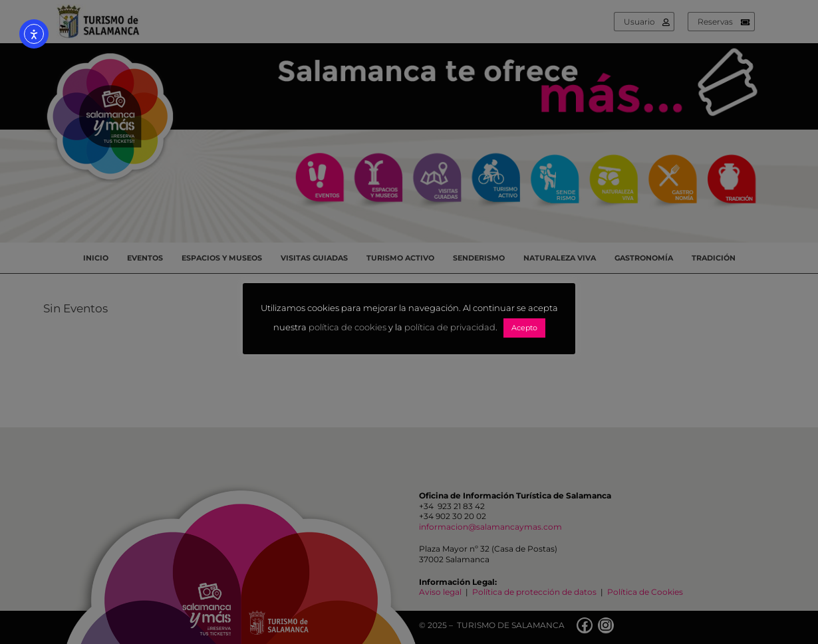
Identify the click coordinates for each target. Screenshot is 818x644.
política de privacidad (450, 328)
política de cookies (347, 328)
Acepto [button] (524, 328)
